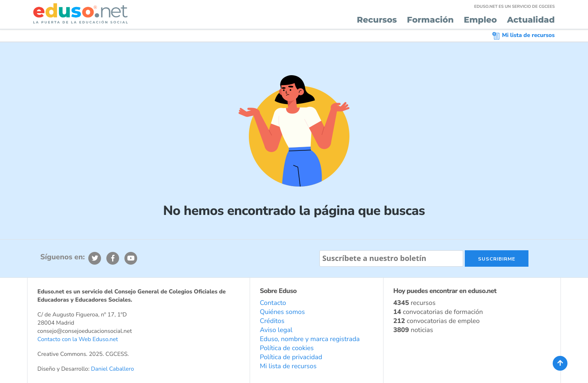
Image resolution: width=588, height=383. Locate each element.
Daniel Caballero (112, 369)
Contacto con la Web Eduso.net (78, 339)
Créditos (272, 321)
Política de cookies (287, 348)
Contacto (273, 303)
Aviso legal (276, 330)
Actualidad (531, 20)
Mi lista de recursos (523, 35)
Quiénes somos (283, 312)
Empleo (480, 20)
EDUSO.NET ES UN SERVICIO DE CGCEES (514, 7)
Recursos (377, 20)
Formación (430, 20)
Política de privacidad (291, 357)
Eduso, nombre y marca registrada (310, 339)
